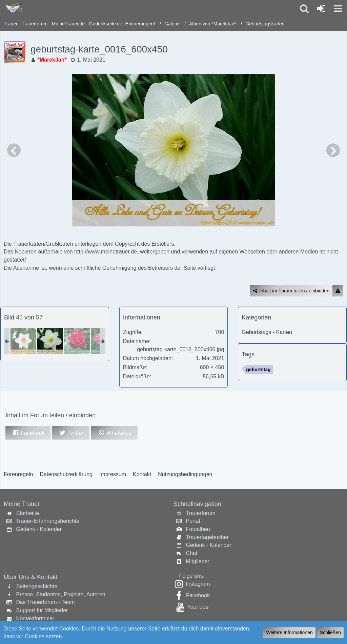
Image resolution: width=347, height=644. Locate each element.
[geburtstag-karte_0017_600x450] (23, 341)
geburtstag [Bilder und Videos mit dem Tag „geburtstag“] (258, 370)
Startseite (27, 513)
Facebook (198, 595)
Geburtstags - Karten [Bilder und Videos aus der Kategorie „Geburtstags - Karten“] (267, 332)
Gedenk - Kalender (39, 529)
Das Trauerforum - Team (45, 602)
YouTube (198, 607)
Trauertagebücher (207, 537)
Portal (193, 521)
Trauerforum (200, 513)
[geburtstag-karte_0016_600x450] (50, 341)
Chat (191, 553)
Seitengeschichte (37, 586)
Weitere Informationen (289, 632)
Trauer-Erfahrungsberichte (48, 521)
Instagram (198, 584)
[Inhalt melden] (338, 291)
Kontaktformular (35, 618)
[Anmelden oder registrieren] (321, 8)
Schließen (330, 632)
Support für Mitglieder (42, 610)
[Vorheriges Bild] (14, 150)
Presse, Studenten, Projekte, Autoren (60, 594)
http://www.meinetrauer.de (106, 252)
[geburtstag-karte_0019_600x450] (77, 341)
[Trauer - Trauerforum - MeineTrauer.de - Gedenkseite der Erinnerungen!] (13, 8)
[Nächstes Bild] (333, 150)
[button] (338, 8)
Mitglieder (197, 561)
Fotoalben (198, 529)
